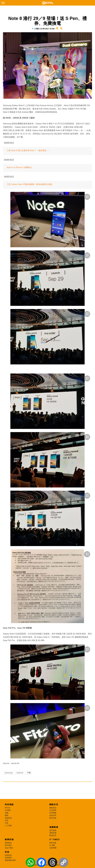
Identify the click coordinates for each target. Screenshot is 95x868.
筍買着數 (53, 813)
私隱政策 (8, 855)
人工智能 (8, 826)
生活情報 (53, 810)
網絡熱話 (53, 808)
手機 (29, 773)
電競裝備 (53, 833)
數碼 (7, 815)
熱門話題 (53, 818)
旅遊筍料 (53, 815)
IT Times (55, 840)
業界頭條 (53, 843)
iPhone (8, 808)
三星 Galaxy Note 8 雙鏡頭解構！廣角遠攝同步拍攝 (29, 184)
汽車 (7, 823)
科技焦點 (9, 804)
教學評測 (9, 840)
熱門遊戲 (53, 830)
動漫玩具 (53, 835)
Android (20, 773)
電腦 (7, 813)
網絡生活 (54, 804)
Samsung (9, 773)
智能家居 (8, 818)
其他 (7, 852)
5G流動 (8, 810)
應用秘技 (8, 843)
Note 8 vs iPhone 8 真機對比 (19, 167)
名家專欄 (53, 848)
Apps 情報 (9, 848)
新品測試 (8, 845)
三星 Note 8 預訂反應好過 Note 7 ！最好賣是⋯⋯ (28, 150)
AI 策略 (52, 845)
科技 (7, 820)
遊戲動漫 (54, 827)
